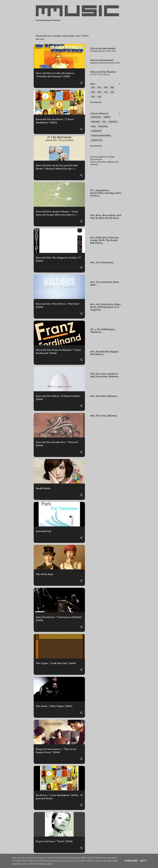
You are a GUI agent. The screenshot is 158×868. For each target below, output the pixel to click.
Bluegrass (113, 122)
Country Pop (97, 140)
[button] (81, 83)
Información (96, 159)
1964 (93, 97)
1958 (106, 87)
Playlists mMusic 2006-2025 (103, 51)
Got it (143, 861)
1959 (112, 87)
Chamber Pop (96, 131)
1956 (93, 87)
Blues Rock (103, 126)
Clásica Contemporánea (101, 136)
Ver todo (40, 39)
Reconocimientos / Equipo (102, 157)
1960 (93, 92)
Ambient (107, 117)
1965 (99, 97)
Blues (93, 126)
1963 (112, 92)
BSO (104, 122)
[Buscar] (123, 9)
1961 (99, 92)
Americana (95, 122)
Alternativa (96, 117)
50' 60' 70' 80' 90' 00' (100, 75)
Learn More (131, 861)
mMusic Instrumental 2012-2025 (105, 63)
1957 (99, 87)
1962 (106, 92)
